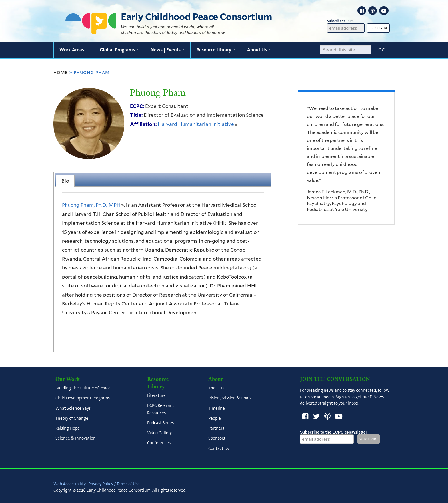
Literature (156, 396)
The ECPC (217, 388)
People (215, 418)
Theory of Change (72, 418)
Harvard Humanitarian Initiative (198, 124)
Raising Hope (68, 428)
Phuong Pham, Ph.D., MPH (93, 205)
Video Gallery (159, 433)
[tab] (65, 181)
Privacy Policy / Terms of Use (114, 484)
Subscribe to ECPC (346, 21)
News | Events (168, 50)
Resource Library (216, 50)
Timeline (217, 408)
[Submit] (382, 50)
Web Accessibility (70, 484)
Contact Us (219, 448)
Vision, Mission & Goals (230, 398)
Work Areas (74, 50)
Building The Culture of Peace (83, 388)
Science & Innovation (76, 438)
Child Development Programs (83, 398)
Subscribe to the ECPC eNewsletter (334, 432)
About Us (259, 50)
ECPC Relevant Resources (161, 409)
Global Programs (119, 50)
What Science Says (73, 408)
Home (61, 72)
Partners (216, 428)
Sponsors (217, 438)
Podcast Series (160, 423)
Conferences (159, 443)
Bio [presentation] (65, 181)
